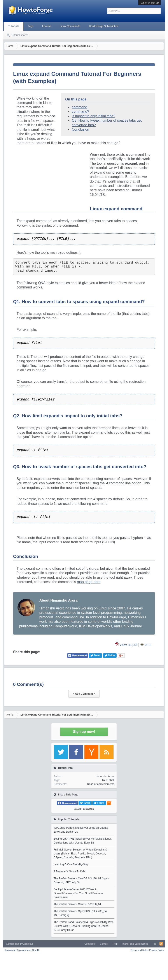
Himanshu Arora (105, 776)
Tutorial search (20, 35)
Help (115, 944)
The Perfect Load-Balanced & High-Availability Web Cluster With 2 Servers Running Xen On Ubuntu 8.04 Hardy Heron (84, 926)
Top (154, 944)
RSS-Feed (161, 944)
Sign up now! (84, 732)
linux (105, 780)
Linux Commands (70, 26)
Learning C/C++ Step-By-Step (71, 864)
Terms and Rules (139, 950)
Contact (104, 944)
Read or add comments (101, 784)
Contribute (90, 944)
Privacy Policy (157, 950)
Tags (31, 26)
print (148, 645)
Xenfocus (28, 944)
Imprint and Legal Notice (135, 944)
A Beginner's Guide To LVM (69, 871)
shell (112, 780)
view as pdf (129, 645)
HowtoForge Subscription (104, 26)
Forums (47, 26)
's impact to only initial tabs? (94, 116)
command (79, 107)
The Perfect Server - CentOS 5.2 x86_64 (77, 904)
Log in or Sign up (150, 3)
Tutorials (14, 26)
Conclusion (80, 129)
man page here (89, 582)
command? (80, 111)
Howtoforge (22, 950)
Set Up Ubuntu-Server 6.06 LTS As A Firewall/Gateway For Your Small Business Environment (78, 893)
